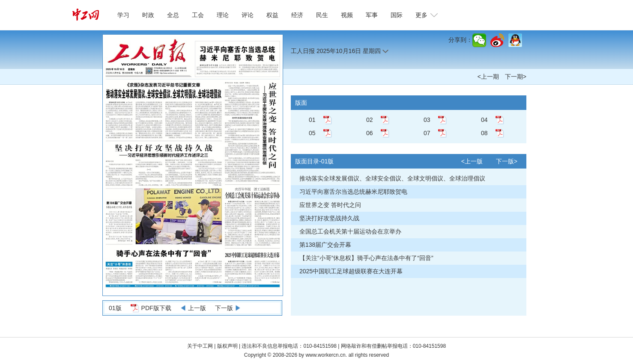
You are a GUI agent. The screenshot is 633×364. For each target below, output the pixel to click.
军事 (372, 15)
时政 (148, 15)
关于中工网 (200, 346)
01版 (115, 308)
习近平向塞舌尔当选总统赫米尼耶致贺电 (353, 192)
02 (370, 120)
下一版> (507, 161)
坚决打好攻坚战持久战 (329, 218)
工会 (198, 15)
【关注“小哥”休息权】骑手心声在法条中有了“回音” (366, 258)
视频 (347, 15)
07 (427, 133)
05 (312, 133)
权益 (272, 15)
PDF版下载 (156, 308)
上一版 (197, 308)
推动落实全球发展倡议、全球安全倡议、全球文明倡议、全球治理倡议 (392, 178)
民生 (322, 15)
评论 (248, 15)
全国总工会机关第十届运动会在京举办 (350, 231)
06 (370, 133)
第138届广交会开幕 (325, 245)
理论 (223, 15)
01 (312, 120)
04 (484, 120)
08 (484, 133)
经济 (297, 15)
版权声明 (228, 346)
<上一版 (472, 161)
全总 (173, 15)
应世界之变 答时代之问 (330, 205)
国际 (397, 15)
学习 (123, 15)
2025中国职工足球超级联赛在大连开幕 (351, 271)
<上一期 (488, 77)
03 (427, 120)
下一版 (224, 308)
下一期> (516, 77)
